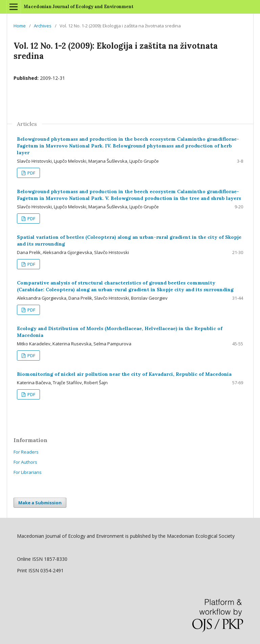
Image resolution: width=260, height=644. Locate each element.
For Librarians (28, 472)
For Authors (25, 462)
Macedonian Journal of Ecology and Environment (79, 7)
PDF (31, 173)
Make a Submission (40, 503)
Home (20, 26)
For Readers (26, 452)
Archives (43, 26)
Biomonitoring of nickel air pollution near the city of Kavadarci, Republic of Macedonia (124, 374)
